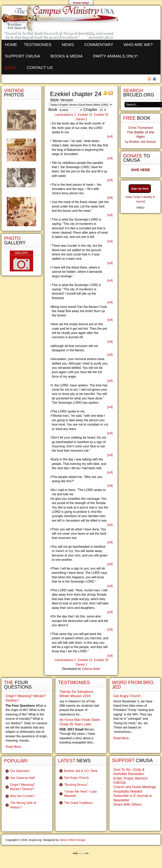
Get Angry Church (76, 778)
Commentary (99, 45)
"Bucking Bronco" (76, 785)
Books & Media (67, 56)
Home (11, 45)
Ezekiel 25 (101, 115)
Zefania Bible (91, 669)
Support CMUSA (23, 56)
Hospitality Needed (128, 791)
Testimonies (38, 45)
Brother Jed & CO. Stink (81, 771)
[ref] (110, 136)
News (68, 45)
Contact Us (40, 68)
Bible (11, 68)
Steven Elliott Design (73, 840)
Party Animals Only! (116, 56)
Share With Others (128, 804)
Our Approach (20, 771)
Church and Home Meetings (135, 787)
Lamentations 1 (65, 115)
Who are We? (138, 45)
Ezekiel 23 (85, 115)
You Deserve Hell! (23, 778)
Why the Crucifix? (22, 796)
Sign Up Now (140, 189)
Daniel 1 (81, 119)
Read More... (14, 747)
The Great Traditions (78, 803)
